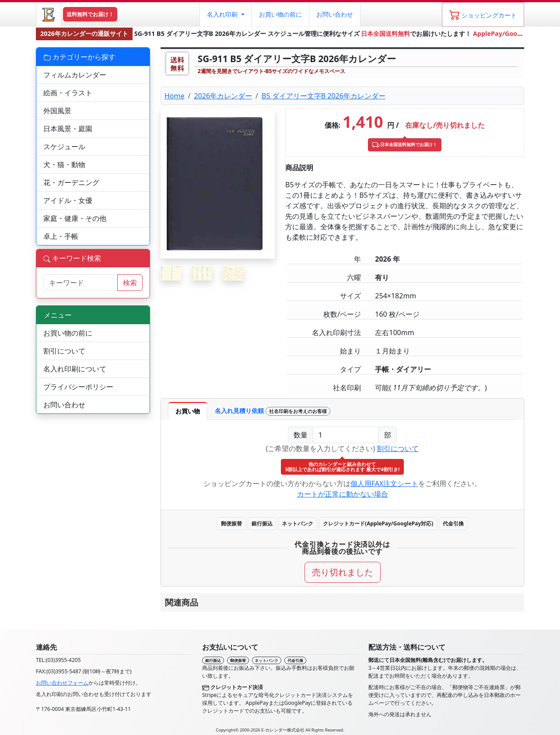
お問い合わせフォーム (62, 683)
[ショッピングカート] (483, 14)
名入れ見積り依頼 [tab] (273, 411)
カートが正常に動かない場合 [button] (343, 494)
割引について (398, 448)
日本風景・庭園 (68, 129)
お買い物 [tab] (188, 411)
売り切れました (343, 572)
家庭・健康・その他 (75, 218)
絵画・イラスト (68, 93)
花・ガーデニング (71, 182)
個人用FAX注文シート (385, 483)
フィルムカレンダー (75, 75)
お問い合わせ (335, 14)
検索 (130, 283)
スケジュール (64, 147)
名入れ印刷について (75, 369)
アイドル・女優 (68, 200)
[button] (226, 14)
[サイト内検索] (80, 283)
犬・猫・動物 (64, 164)
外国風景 (57, 111)
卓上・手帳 (61, 236)
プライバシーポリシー (78, 387)
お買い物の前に (68, 333)
